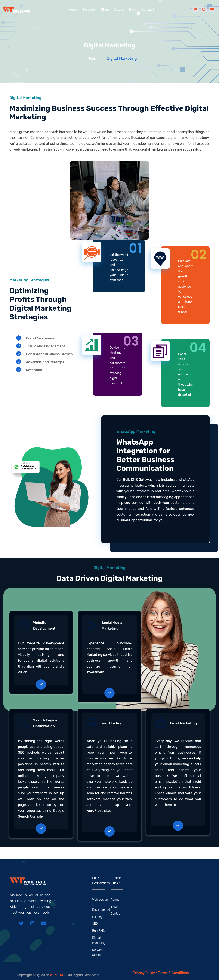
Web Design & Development (101, 905)
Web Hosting (112, 723)
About (119, 10)
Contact (148, 10)
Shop (105, 10)
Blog (133, 10)
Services (89, 10)
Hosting (97, 917)
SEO (95, 924)
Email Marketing (183, 723)
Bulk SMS (98, 931)
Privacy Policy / (145, 973)
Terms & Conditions (173, 973)
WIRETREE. (59, 975)
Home (72, 10)
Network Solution (98, 953)
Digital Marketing (99, 940)
